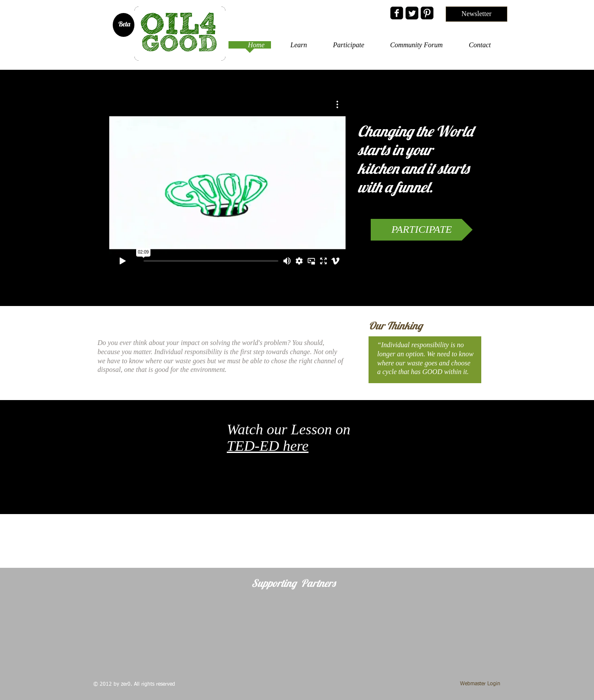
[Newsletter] (477, 14)
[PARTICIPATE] (422, 230)
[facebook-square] (397, 13)
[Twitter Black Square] (412, 13)
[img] (132, 628)
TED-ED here (268, 446)
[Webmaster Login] (480, 684)
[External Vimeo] (227, 183)
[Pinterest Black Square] (427, 13)
